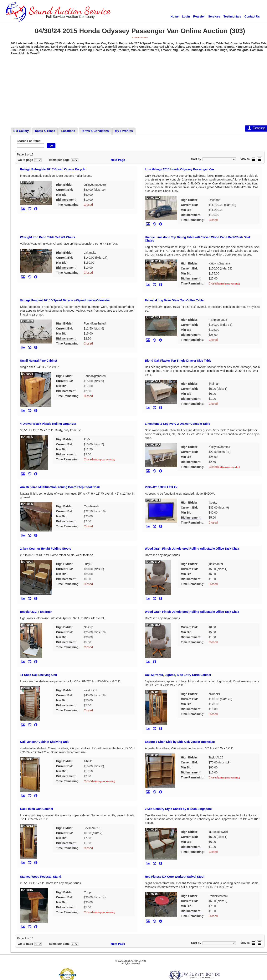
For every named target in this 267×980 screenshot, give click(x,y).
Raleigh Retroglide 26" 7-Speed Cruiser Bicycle (53, 169)
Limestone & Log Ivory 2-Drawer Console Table (177, 424)
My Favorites (124, 131)
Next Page (118, 160)
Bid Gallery (21, 131)
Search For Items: (29, 141)
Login (186, 16)
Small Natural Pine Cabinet (38, 361)
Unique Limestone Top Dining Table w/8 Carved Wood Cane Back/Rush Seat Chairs (197, 239)
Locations (68, 131)
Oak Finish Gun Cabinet (37, 809)
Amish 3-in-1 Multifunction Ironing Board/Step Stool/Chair (60, 487)
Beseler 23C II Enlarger (36, 612)
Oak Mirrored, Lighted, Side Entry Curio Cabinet (178, 675)
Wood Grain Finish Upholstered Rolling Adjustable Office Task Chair (192, 549)
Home (174, 16)
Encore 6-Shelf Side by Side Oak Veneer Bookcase (180, 742)
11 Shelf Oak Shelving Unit (38, 675)
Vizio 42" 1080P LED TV (161, 487)
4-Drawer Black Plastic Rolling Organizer (48, 424)
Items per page (59, 160)
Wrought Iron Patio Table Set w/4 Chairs (48, 237)
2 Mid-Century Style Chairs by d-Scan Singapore (178, 809)
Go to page (25, 160)
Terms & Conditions (95, 131)
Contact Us (252, 16)
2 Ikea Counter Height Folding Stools (45, 549)
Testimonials (232, 16)
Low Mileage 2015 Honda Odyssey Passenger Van (179, 169)
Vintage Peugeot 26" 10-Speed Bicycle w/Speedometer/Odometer (65, 300)
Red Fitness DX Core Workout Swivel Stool (174, 877)
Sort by (196, 159)
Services (214, 16)
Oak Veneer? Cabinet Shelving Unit (44, 742)
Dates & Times (45, 131)
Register (199, 16)
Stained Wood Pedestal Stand (40, 877)
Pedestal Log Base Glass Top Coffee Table (174, 300)
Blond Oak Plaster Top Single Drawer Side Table (178, 361)
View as (245, 159)
